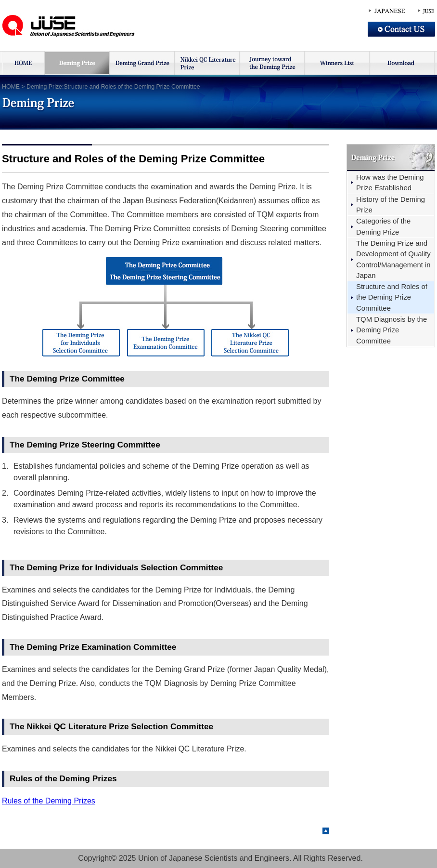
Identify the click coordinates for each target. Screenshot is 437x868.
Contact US (401, 29)
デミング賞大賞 (142, 63)
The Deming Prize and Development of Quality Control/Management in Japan (393, 259)
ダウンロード (402, 63)
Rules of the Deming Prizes (49, 801)
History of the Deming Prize (391, 205)
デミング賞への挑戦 (272, 63)
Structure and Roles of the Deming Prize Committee (392, 297)
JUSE (75, 26)
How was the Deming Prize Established (390, 183)
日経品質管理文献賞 (207, 63)
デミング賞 (77, 63)
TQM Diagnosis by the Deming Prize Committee (392, 330)
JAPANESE (387, 11)
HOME (23, 63)
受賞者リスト (337, 63)
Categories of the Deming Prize (383, 226)
